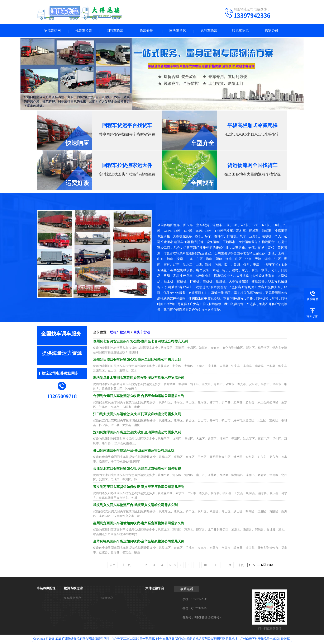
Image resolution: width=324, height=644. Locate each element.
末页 (241, 566)
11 (215, 566)
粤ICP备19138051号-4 (208, 618)
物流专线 (146, 31)
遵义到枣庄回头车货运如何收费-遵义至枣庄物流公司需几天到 (139, 487)
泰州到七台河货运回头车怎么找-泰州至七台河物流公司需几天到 (140, 342)
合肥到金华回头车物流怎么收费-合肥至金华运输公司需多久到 (139, 396)
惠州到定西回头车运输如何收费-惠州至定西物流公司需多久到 (139, 524)
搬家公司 (272, 31)
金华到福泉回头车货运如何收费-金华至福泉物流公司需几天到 (139, 542)
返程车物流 (209, 31)
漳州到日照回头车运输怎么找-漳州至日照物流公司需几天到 (137, 360)
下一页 (227, 566)
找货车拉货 (84, 31)
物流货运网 (52, 31)
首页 (113, 566)
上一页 (126, 566)
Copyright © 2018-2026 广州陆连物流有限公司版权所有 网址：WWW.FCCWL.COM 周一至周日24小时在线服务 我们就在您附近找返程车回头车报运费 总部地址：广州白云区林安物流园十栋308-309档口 (162, 639)
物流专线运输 (73, 589)
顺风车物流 (240, 31)
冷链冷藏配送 (46, 589)
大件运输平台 (155, 589)
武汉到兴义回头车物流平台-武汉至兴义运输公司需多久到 (135, 506)
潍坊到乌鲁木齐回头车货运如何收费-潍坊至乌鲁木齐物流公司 (139, 378)
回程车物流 (115, 31)
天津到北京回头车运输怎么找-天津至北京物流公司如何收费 (137, 469)
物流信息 (107, 599)
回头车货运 (178, 31)
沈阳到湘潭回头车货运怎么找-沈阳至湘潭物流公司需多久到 (137, 433)
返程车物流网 (120, 333)
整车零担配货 (73, 599)
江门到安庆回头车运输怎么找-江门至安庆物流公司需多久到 (137, 415)
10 (205, 566)
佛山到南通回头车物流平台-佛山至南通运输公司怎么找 (134, 451)
